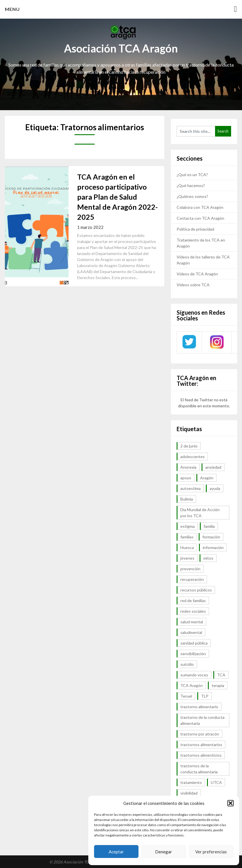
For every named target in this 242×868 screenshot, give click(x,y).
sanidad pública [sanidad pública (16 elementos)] (194, 643)
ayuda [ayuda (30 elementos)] (215, 488)
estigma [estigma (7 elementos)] (188, 526)
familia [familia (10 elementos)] (209, 526)
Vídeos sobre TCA (193, 285)
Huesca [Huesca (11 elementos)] (187, 547)
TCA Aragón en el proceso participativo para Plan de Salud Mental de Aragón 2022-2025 (117, 197)
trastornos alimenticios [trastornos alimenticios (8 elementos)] (201, 755)
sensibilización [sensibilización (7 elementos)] (193, 654)
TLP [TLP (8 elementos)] (205, 696)
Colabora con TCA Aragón (200, 207)
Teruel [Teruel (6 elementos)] (186, 696)
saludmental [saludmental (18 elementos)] (191, 632)
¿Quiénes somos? (192, 196)
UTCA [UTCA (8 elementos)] (216, 782)
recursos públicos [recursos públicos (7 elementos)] (196, 590)
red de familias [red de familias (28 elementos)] (193, 601)
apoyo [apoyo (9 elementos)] (186, 478)
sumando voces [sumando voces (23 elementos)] (194, 675)
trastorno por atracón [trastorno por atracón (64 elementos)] (200, 734)
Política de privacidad (195, 229)
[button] (231, 803)
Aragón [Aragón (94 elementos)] (207, 478)
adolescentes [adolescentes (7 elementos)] (193, 457)
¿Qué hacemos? (191, 185)
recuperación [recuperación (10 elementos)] (192, 579)
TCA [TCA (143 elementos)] (221, 675)
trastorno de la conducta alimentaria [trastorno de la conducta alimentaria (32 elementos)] (202, 720)
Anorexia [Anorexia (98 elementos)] (188, 467)
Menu (12, 9)
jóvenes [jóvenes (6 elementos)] (187, 558)
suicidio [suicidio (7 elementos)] (187, 664)
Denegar (164, 852)
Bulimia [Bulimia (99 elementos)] (187, 499)
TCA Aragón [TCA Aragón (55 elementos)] (192, 685)
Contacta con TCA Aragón (200, 218)
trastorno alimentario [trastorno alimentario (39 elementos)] (199, 707)
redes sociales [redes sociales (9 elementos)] (193, 611)
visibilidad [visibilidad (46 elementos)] (189, 793)
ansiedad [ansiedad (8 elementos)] (213, 467)
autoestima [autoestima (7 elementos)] (191, 488)
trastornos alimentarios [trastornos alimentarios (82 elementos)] (201, 745)
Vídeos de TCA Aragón (197, 274)
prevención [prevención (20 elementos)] (190, 569)
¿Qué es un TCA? (192, 175)
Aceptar (116, 852)
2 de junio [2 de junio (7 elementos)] (189, 446)
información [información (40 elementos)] (213, 547)
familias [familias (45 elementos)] (187, 537)
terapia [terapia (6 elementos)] (218, 685)
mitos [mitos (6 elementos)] (208, 558)
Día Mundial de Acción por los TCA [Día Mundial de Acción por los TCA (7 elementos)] (200, 513)
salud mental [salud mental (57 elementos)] (192, 622)
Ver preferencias (211, 852)
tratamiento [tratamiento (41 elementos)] (191, 782)
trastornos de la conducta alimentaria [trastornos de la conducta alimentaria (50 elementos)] (199, 769)
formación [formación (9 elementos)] (211, 537)
